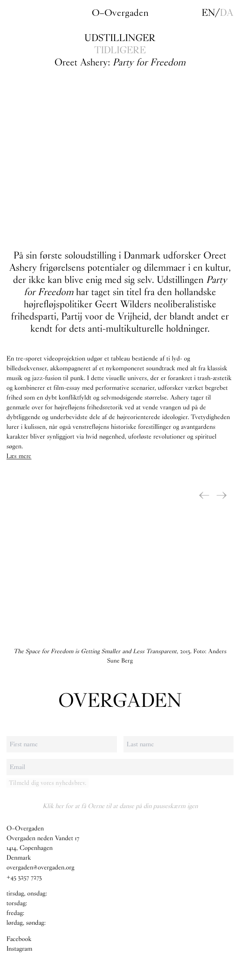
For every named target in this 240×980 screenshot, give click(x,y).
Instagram (19, 949)
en (208, 13)
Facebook (19, 939)
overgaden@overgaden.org (40, 868)
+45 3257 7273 (24, 877)
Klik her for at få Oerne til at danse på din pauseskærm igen (120, 806)
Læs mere (19, 456)
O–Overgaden (120, 13)
